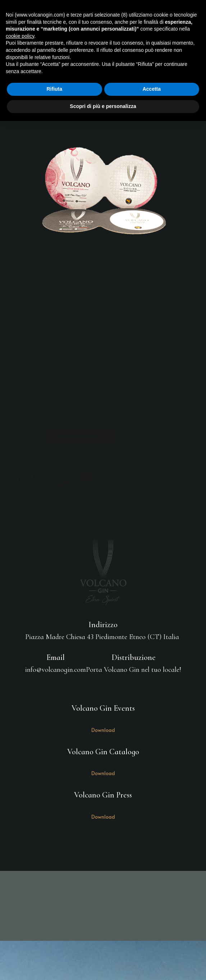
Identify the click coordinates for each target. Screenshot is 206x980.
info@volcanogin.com (56, 670)
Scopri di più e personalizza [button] (103, 106)
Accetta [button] (152, 89)
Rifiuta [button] (54, 89)
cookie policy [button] (20, 36)
